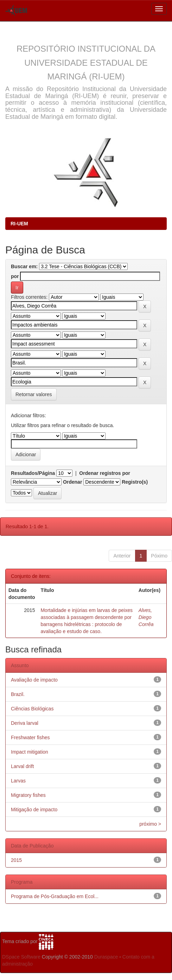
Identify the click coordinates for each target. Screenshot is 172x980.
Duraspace (106, 957)
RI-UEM (19, 224)
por (15, 276)
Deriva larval (25, 723)
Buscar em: (24, 266)
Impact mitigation (30, 752)
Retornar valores (34, 394)
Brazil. (18, 694)
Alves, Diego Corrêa (146, 617)
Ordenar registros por (105, 473)
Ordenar (72, 482)
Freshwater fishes (30, 737)
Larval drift (22, 766)
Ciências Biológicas (32, 709)
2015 (16, 860)
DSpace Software (21, 957)
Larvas (18, 781)
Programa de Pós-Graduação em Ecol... (55, 896)
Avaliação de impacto (34, 680)
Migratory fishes (28, 795)
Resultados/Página (33, 473)
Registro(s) (135, 482)
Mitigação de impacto (34, 810)
